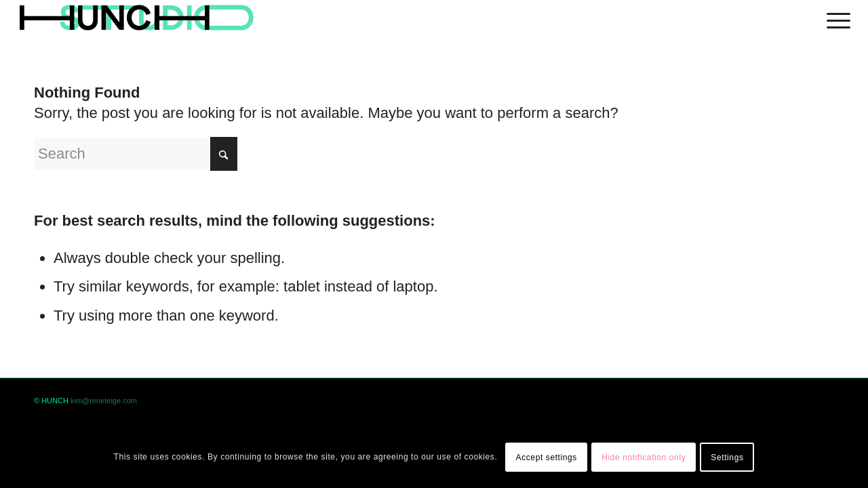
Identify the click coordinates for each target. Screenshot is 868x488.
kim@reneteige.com (104, 401)
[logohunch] (136, 19)
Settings (727, 457)
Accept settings (547, 457)
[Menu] (834, 19)
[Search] (136, 154)
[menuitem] (834, 19)
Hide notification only (644, 457)
